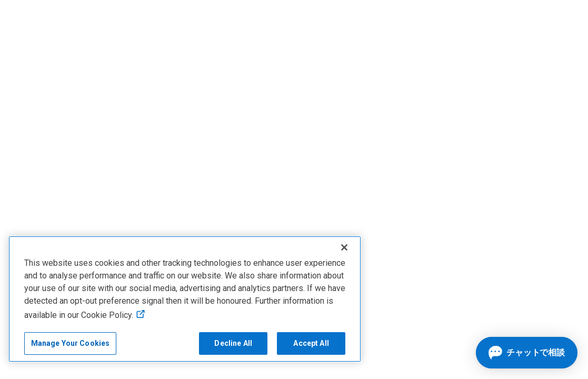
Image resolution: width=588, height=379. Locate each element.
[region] (185, 299)
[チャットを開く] (527, 353)
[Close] (344, 247)
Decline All (233, 343)
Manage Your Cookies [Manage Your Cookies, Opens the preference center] (71, 343)
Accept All (311, 343)
